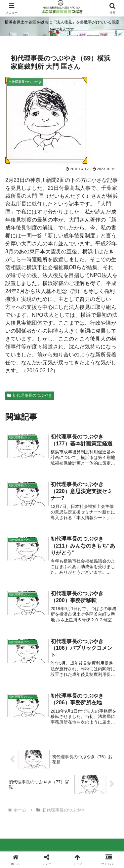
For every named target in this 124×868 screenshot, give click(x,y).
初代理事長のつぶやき (30, 395)
